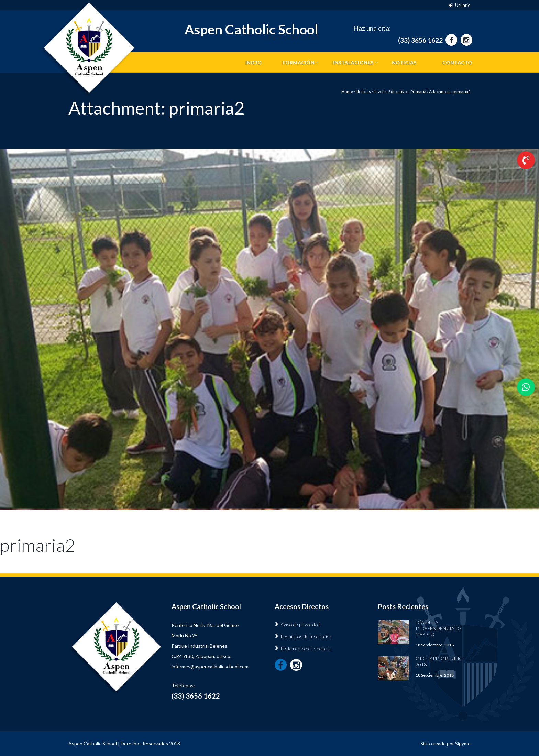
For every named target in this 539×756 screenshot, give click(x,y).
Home (347, 92)
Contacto (457, 62)
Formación (299, 62)
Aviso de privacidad (300, 624)
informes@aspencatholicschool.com (210, 666)
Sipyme (463, 743)
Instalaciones (353, 62)
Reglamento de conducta (306, 649)
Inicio (254, 62)
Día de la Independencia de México (439, 628)
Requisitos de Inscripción (306, 637)
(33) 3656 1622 (420, 40)
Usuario (463, 5)
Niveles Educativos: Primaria (400, 92)
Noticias (404, 62)
